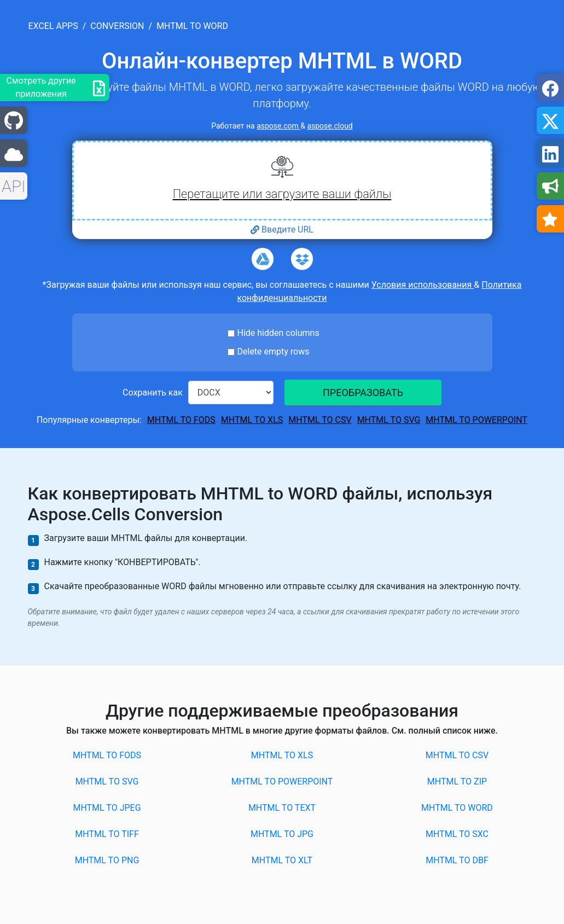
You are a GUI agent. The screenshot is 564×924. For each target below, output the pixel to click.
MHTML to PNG (107, 860)
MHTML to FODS (181, 420)
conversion (117, 26)
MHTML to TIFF (107, 834)
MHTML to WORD (457, 808)
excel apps (53, 26)
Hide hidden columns (278, 333)
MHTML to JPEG (107, 808)
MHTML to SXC (457, 834)
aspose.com (278, 126)
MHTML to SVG (389, 420)
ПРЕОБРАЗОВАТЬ (363, 393)
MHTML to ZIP (457, 781)
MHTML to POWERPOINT (476, 420)
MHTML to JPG (282, 834)
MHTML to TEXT (282, 808)
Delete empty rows (274, 351)
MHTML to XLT (282, 860)
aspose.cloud (330, 126)
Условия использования (423, 285)
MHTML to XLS (252, 420)
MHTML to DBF (457, 860)
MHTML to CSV (320, 420)
